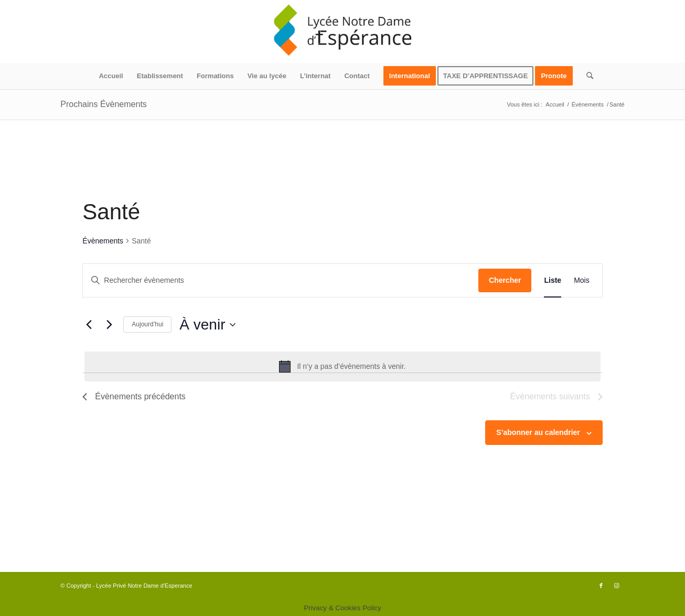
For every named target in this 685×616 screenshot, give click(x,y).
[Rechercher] (586, 76)
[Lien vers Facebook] (601, 586)
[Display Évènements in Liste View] (553, 280)
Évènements (103, 241)
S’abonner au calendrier (538, 432)
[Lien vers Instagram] (617, 586)
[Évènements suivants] (109, 325)
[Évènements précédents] (89, 325)
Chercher (505, 280)
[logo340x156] (342, 31)
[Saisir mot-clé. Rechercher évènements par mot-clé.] (281, 280)
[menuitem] (111, 76)
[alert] (342, 366)
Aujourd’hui (147, 324)
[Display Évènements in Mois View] (582, 280)
